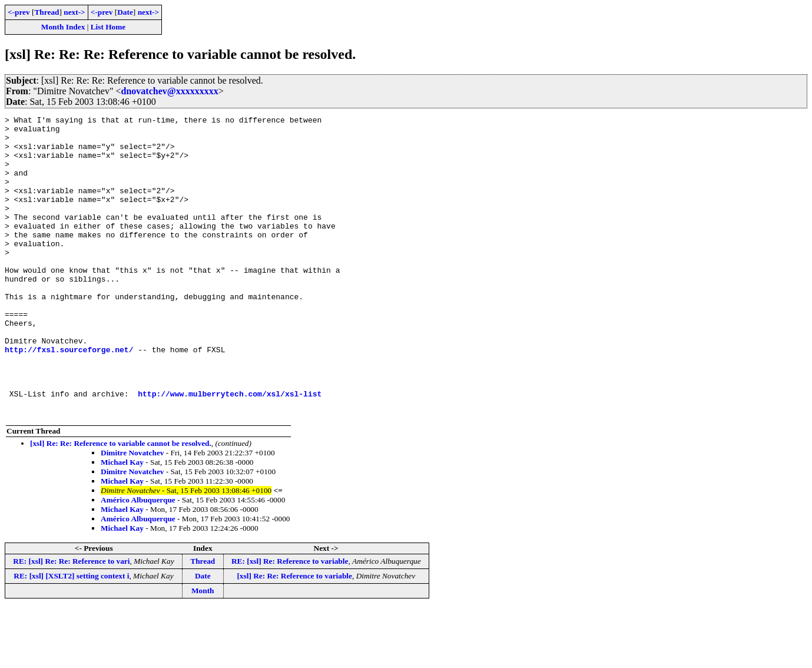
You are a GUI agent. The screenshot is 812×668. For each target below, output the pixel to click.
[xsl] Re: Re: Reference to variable (294, 636)
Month (203, 651)
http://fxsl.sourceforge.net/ (69, 397)
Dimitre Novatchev (132, 513)
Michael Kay (122, 522)
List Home (108, 27)
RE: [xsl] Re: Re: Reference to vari (71, 621)
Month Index (63, 27)
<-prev (19, 12)
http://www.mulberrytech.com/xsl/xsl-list (230, 450)
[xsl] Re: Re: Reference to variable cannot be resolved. (121, 503)
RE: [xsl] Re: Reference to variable (290, 621)
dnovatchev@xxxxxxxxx (170, 91)
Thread (47, 12)
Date (125, 12)
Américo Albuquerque (138, 560)
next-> (74, 12)
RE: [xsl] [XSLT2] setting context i (71, 636)
